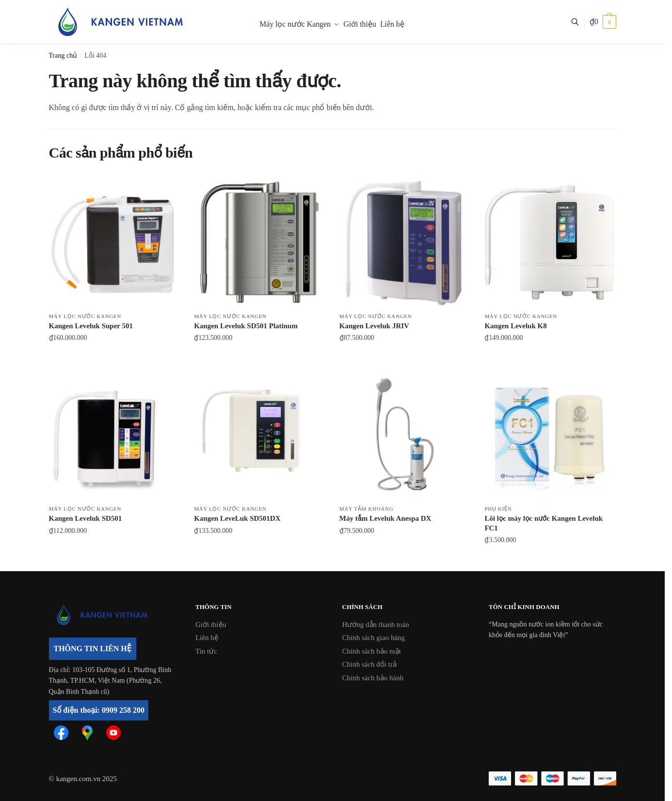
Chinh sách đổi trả (369, 664)
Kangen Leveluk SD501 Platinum (246, 326)
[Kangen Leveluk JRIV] (405, 241)
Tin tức (206, 651)
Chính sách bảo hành (373, 678)
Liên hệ (207, 638)
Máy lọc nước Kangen (85, 316)
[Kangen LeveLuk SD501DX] (259, 434)
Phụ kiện (498, 509)
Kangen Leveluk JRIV (374, 326)
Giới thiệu (211, 625)
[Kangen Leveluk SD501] (114, 434)
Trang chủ (63, 56)
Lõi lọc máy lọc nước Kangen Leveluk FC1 (544, 523)
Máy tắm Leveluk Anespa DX (385, 518)
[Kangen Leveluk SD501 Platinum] (259, 241)
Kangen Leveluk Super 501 (91, 326)
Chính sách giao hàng (374, 638)
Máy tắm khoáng (367, 509)
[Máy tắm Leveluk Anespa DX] (405, 434)
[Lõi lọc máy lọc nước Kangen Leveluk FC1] (550, 434)
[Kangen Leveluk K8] (550, 241)
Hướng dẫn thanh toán (376, 625)
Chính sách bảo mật (372, 651)
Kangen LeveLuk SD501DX (237, 518)
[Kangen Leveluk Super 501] (114, 241)
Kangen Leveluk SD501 (86, 518)
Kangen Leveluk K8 (515, 326)
